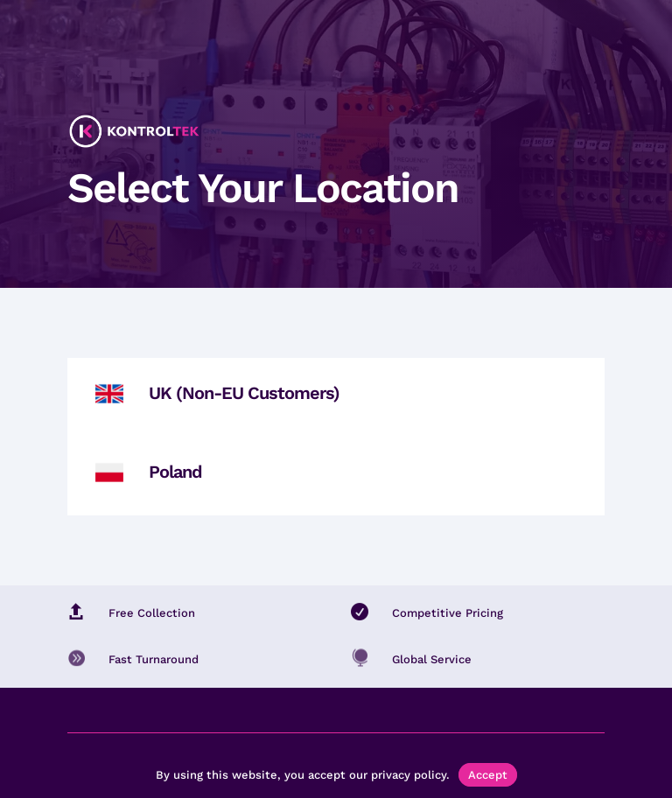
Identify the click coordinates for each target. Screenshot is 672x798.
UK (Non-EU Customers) (244, 393)
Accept (488, 775)
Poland (175, 472)
